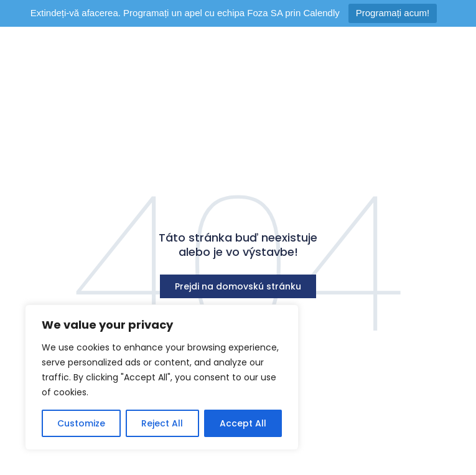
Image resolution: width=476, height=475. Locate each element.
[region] (162, 377)
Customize (81, 423)
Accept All (243, 423)
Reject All (162, 423)
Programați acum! (393, 13)
